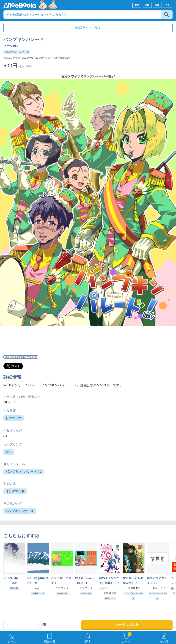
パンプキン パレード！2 (24, 472)
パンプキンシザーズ (20, 511)
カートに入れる (127, 625)
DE (168, 5)
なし (9, 452)
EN (137, 5)
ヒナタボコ (11, 46)
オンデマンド (15, 491)
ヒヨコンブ (14, 418)
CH (147, 5)
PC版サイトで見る (88, 28)
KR (157, 5)
